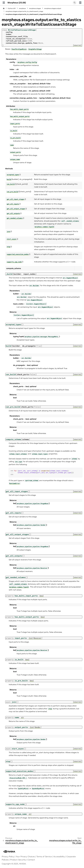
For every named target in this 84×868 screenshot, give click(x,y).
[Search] (75, 3)
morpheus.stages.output (53, 8)
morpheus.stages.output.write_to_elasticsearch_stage (24, 11)
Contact (31, 860)
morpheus (22, 8)
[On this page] (80, 3)
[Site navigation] (4, 3)
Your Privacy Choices (25, 857)
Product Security (18, 860)
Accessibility (59, 857)
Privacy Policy (8, 857)
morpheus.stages (35, 8)
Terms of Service (44, 857)
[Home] (4, 8)
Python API (12, 8)
